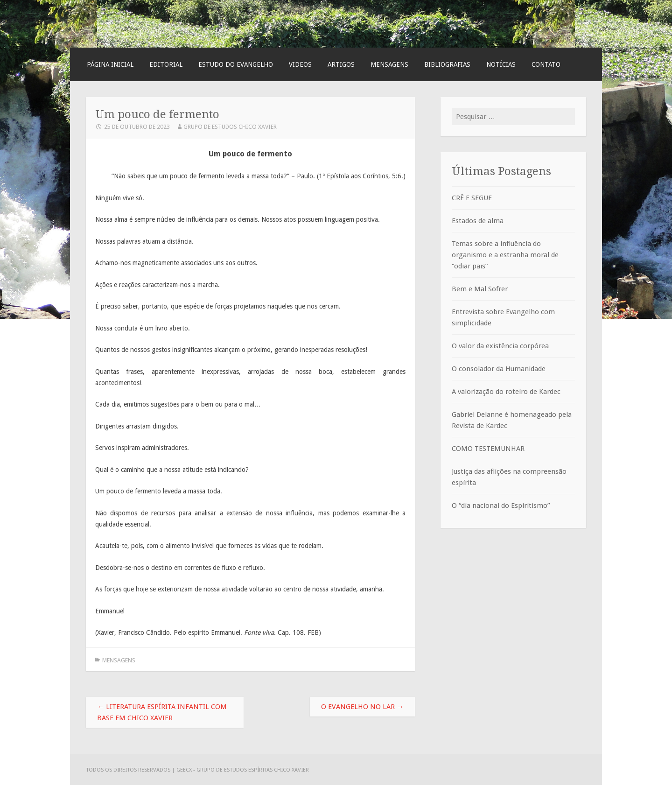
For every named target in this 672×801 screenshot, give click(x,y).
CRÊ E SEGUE (472, 198)
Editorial (166, 64)
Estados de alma (478, 221)
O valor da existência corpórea (500, 346)
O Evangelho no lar (362, 707)
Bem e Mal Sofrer (480, 289)
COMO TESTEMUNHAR (488, 449)
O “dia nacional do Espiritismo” (501, 506)
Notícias (501, 64)
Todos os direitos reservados (129, 770)
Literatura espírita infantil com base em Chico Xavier (162, 712)
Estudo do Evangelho (236, 64)
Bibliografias (447, 64)
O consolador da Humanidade (499, 369)
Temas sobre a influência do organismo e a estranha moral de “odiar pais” (505, 255)
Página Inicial (110, 64)
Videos (300, 64)
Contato (546, 64)
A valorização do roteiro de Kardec (506, 392)
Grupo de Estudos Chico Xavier (230, 127)
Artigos (341, 64)
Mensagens (389, 64)
